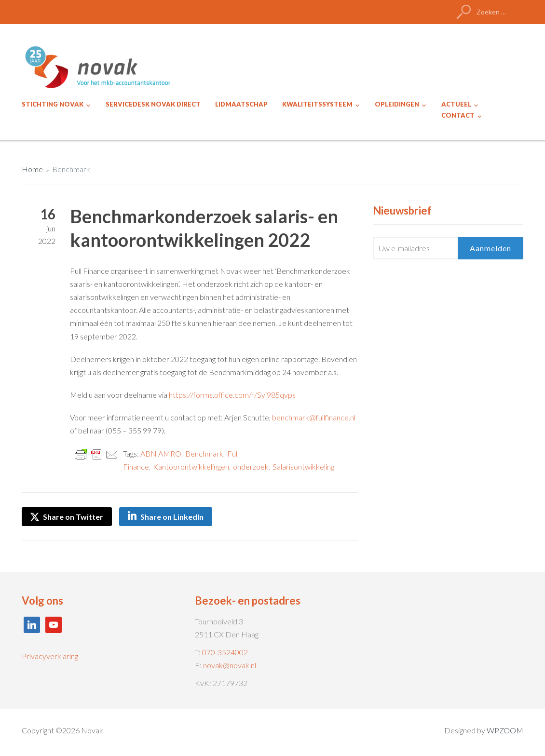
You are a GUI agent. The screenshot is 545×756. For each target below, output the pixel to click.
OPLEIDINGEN (397, 104)
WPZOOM (505, 730)
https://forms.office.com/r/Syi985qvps (232, 395)
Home (32, 169)
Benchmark (71, 169)
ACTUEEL (456, 104)
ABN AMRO (161, 453)
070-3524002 (225, 652)
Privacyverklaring (50, 656)
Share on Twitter (67, 517)
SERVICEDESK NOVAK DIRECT (153, 104)
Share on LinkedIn (172, 517)
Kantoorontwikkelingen (191, 466)
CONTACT (458, 115)
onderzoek (251, 466)
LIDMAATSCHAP (241, 104)
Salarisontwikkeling (303, 466)
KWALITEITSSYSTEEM (317, 104)
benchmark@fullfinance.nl (314, 417)
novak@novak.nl (230, 665)
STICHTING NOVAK (53, 104)
